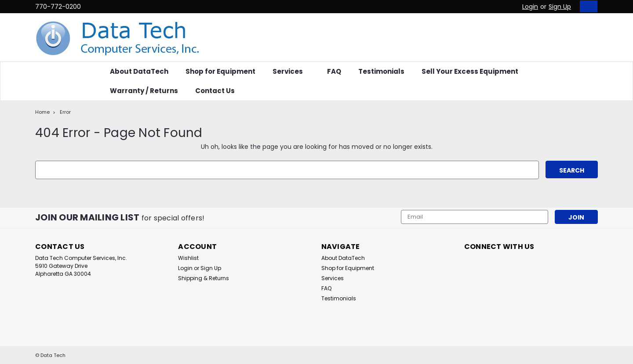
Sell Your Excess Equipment (470, 71)
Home (42, 112)
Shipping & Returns (204, 278)
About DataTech (139, 71)
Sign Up (560, 7)
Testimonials (381, 71)
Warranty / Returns (144, 91)
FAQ (334, 71)
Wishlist (188, 258)
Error (65, 112)
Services (291, 71)
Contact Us (215, 91)
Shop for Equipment (220, 71)
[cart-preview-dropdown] (587, 6)
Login (530, 7)
